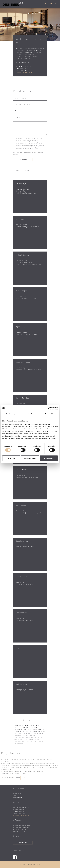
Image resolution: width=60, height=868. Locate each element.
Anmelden (23, 843)
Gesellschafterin (21, 511)
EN (51, 4)
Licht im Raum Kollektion (24, 262)
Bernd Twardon (22, 219)
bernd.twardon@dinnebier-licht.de (28, 227)
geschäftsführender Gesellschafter (23, 190)
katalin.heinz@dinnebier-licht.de (27, 477)
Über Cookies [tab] (49, 414)
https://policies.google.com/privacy (13, 773)
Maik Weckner (22, 613)
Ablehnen (11, 458)
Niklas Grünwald (22, 255)
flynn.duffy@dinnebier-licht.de (26, 334)
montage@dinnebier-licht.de (26, 584)
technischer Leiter (22, 225)
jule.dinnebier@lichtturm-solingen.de (29, 513)
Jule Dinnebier (22, 505)
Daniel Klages (21, 183)
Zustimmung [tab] (10, 414)
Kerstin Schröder (23, 398)
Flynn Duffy (20, 326)
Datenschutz (18, 798)
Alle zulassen (49, 458)
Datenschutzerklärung (33, 139)
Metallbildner (20, 582)
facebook (15, 857)
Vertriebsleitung (21, 261)
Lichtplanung (20, 368)
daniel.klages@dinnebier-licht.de (27, 193)
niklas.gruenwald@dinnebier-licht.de (28, 264)
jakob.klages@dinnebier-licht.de (27, 298)
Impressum (17, 794)
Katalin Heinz (21, 470)
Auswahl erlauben (30, 458)
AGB (15, 796)
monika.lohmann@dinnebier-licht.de (28, 370)
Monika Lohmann (23, 362)
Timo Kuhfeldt (21, 577)
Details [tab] (30, 414)
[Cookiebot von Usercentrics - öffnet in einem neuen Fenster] (49, 408)
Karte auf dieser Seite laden (11, 778)
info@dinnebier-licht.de (24, 72)
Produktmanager (22, 332)
